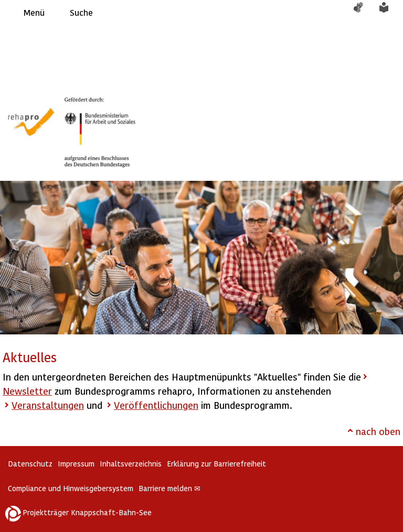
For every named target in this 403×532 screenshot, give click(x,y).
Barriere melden (169, 488)
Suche (81, 12)
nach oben (378, 431)
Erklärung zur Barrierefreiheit (216, 464)
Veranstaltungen (48, 405)
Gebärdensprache (364, 13)
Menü (34, 12)
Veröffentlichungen (156, 405)
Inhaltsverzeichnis (131, 464)
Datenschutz (30, 464)
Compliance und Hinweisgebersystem (71, 488)
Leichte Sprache (390, 13)
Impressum (76, 464)
